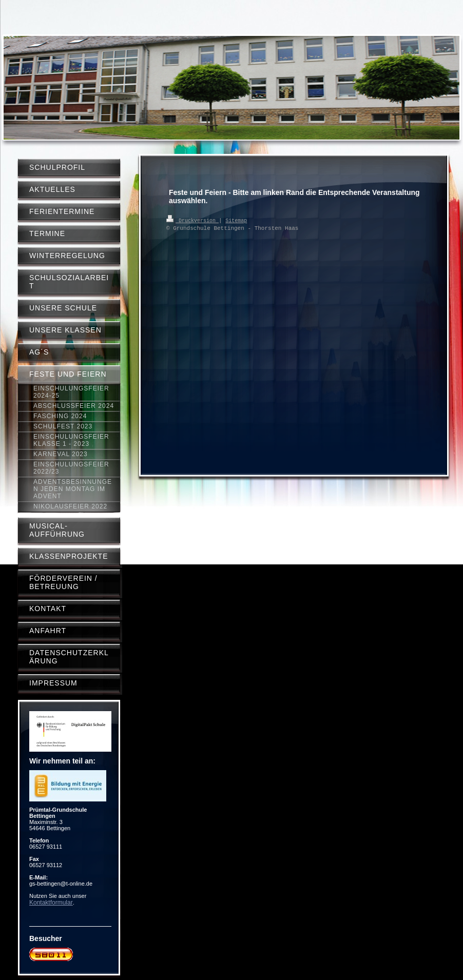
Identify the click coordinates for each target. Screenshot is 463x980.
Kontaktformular (51, 903)
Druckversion (192, 220)
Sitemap (236, 220)
